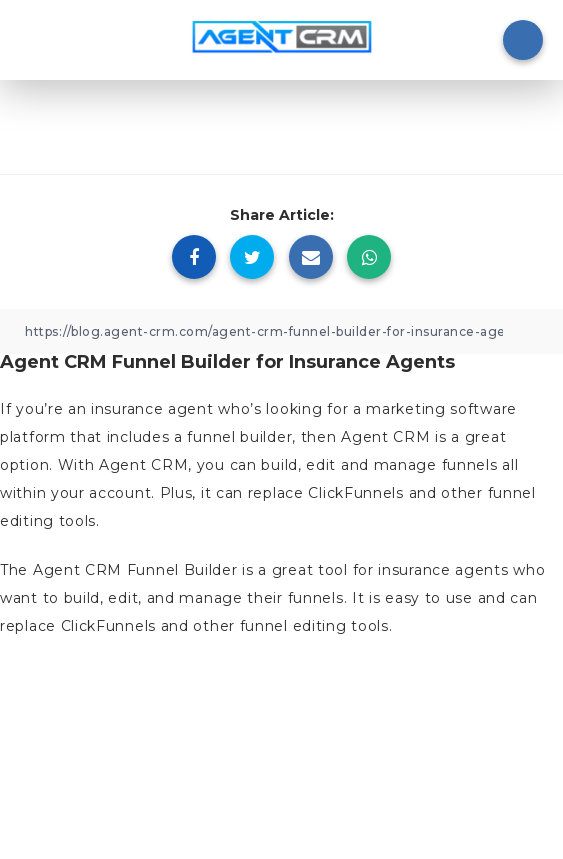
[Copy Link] (281, 331)
